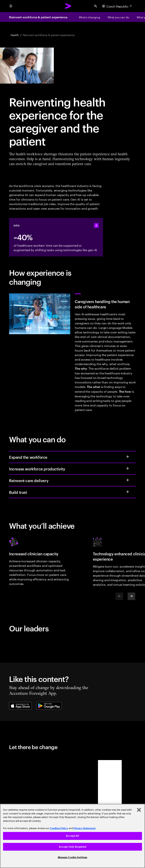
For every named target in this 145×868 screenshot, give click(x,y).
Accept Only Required (73, 847)
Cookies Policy (59, 828)
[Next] (131, 596)
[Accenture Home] (68, 6)
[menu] (11, 6)
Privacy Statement (84, 828)
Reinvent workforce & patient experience (38, 17)
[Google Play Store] (49, 706)
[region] (72, 836)
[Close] (139, 810)
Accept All (72, 836)
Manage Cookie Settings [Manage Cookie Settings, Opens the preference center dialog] (73, 857)
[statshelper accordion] (96, 225)
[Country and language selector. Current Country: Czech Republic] (117, 6)
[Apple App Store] (20, 706)
